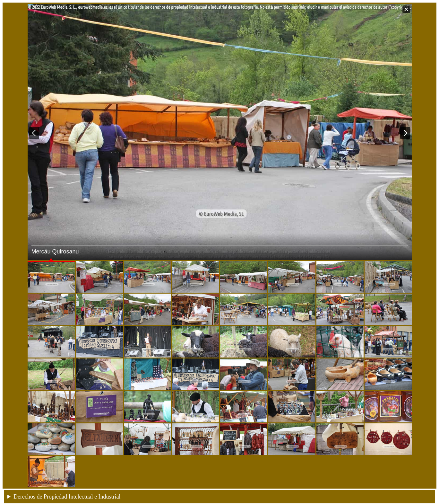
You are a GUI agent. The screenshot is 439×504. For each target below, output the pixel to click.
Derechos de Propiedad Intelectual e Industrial (67, 497)
